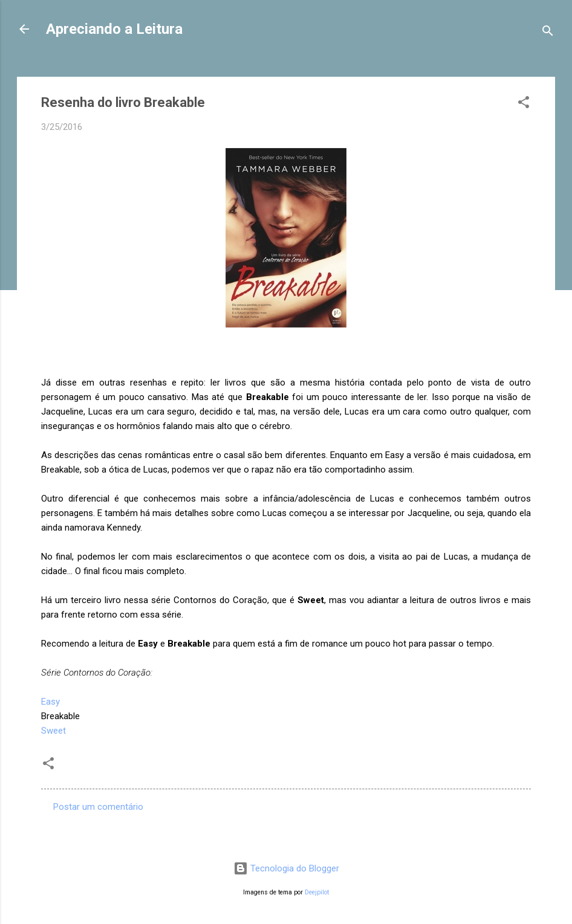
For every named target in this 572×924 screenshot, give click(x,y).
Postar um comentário (98, 807)
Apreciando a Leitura (114, 29)
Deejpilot (317, 892)
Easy (50, 702)
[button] (524, 104)
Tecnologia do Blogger (286, 868)
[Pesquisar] (548, 33)
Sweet (54, 731)
